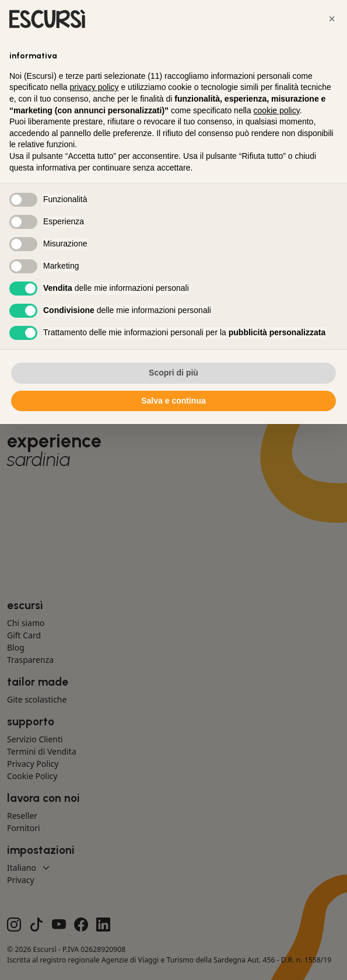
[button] (332, 19)
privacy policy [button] (94, 87)
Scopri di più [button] (173, 373)
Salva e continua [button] (173, 401)
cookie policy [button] (277, 110)
